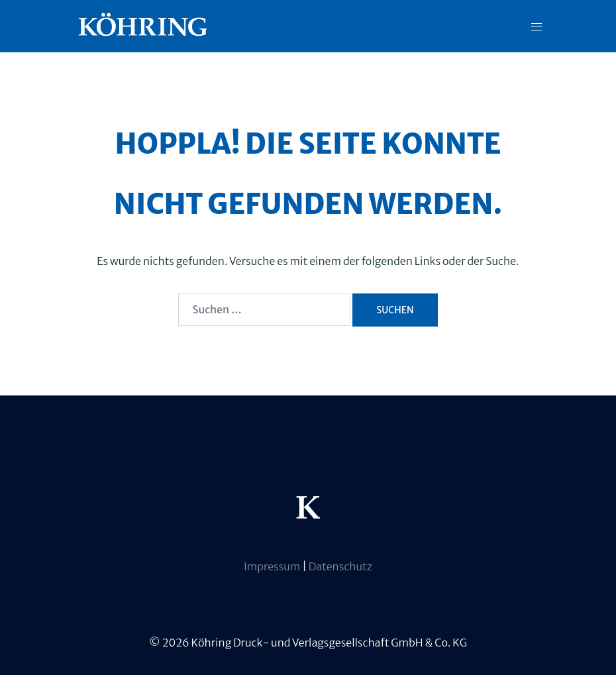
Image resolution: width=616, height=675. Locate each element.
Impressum (273, 566)
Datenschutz (340, 566)
